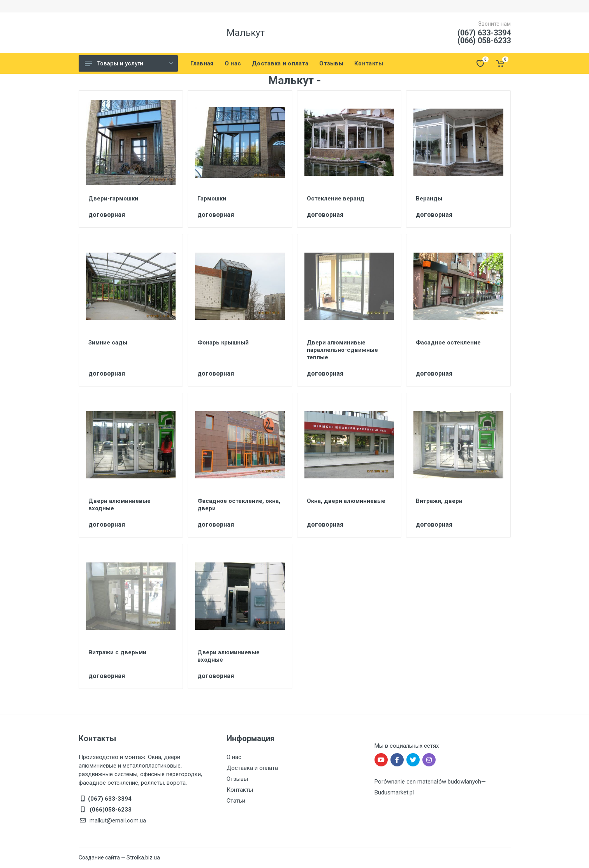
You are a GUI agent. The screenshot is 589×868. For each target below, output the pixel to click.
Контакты (240, 790)
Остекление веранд (336, 199)
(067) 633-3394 (484, 33)
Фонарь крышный (223, 343)
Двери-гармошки (113, 199)
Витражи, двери (439, 501)
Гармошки (212, 199)
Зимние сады (108, 343)
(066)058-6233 (110, 810)
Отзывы (237, 779)
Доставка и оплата (252, 768)
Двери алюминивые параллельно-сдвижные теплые (342, 350)
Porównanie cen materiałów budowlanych (428, 782)
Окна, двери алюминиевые (346, 501)
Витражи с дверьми (117, 652)
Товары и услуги (129, 63)
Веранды (429, 199)
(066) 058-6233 (484, 40)
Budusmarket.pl (394, 792)
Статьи (236, 801)
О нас (234, 757)
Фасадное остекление (448, 343)
